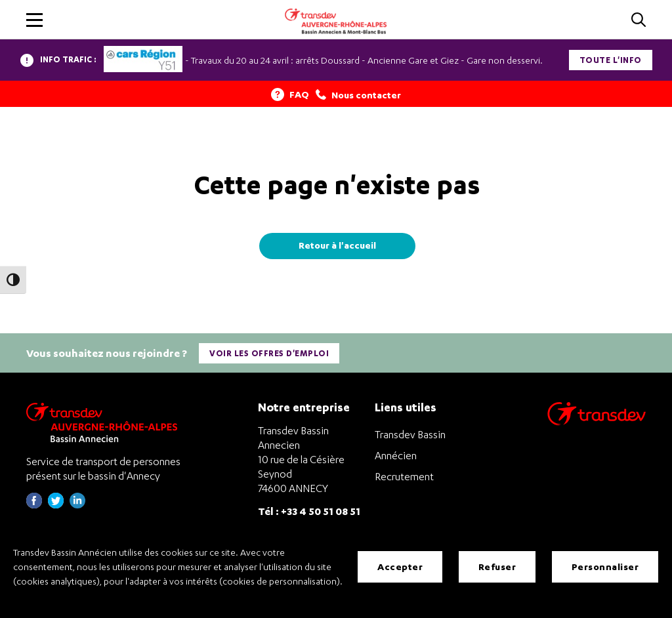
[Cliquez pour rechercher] (639, 21)
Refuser (497, 566)
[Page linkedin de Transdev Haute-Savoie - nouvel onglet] (77, 505)
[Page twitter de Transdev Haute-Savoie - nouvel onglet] (56, 505)
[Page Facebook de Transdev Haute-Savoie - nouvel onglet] (34, 505)
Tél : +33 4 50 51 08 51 (309, 511)
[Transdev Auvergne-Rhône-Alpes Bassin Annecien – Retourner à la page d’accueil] (105, 422)
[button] (34, 20)
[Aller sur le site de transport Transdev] (597, 422)
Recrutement (404, 476)
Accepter (400, 566)
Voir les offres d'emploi (269, 353)
